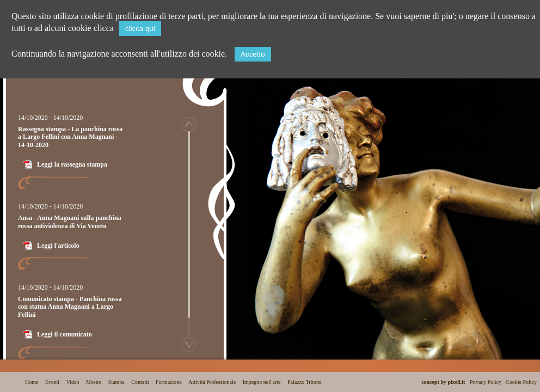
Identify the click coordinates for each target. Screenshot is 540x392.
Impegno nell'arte (262, 382)
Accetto (253, 54)
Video (73, 382)
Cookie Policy (521, 382)
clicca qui (140, 29)
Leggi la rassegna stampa (72, 164)
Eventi (52, 382)
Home (32, 382)
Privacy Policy (485, 382)
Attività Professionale (212, 382)
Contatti (140, 382)
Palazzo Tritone (305, 382)
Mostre (94, 382)
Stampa (116, 382)
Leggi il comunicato (65, 334)
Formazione (169, 382)
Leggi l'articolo (58, 246)
